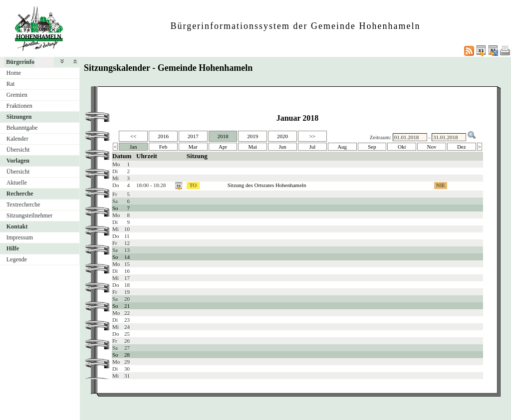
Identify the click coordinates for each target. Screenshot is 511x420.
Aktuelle (17, 183)
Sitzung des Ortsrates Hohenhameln (267, 185)
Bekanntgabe (22, 128)
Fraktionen (19, 106)
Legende (17, 259)
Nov (432, 147)
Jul (312, 147)
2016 (163, 136)
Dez (462, 147)
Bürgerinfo (20, 62)
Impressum (20, 237)
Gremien (17, 95)
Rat (11, 84)
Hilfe (13, 248)
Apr (223, 147)
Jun (282, 147)
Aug (342, 147)
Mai (253, 147)
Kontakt (17, 226)
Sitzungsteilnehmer (30, 215)
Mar (193, 147)
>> (312, 136)
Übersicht (18, 150)
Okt (402, 147)
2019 (253, 136)
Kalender (17, 139)
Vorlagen (18, 161)
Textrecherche (23, 205)
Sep (372, 147)
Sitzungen (19, 117)
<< (133, 136)
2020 (282, 136)
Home (14, 73)
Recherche (20, 194)
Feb (163, 147)
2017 (193, 136)
